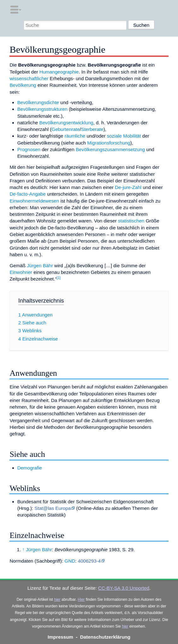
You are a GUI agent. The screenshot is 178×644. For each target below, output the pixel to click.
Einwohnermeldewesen (34, 201)
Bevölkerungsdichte (38, 102)
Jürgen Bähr (40, 266)
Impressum (60, 637)
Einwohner (21, 272)
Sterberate (92, 129)
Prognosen (29, 149)
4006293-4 (89, 561)
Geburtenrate (66, 129)
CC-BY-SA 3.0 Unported (123, 588)
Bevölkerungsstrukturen (43, 109)
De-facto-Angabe (28, 194)
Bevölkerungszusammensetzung (110, 149)
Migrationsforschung (109, 143)
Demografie (30, 468)
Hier (81, 600)
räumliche (75, 136)
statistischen (131, 221)
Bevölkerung (23, 85)
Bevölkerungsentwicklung (66, 123)
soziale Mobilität (124, 136)
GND (70, 561)
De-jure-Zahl (128, 187)
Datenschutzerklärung (105, 637)
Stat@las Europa (53, 508)
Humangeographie (59, 72)
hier (57, 600)
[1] (59, 278)
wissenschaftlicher (29, 78)
